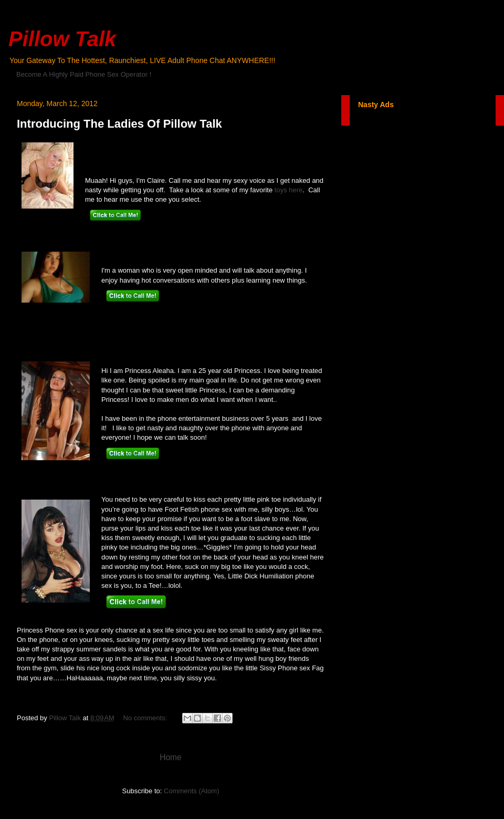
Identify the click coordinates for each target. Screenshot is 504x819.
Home (171, 757)
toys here (288, 190)
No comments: (146, 718)
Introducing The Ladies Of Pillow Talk (119, 124)
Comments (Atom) (191, 791)
